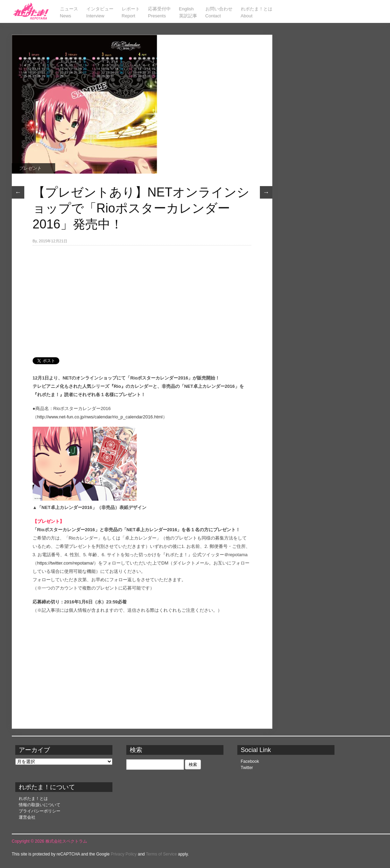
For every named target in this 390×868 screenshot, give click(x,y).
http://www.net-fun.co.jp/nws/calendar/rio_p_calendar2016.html (100, 417)
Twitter (247, 768)
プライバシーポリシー (40, 811)
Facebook (250, 761)
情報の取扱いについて (40, 805)
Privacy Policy (124, 854)
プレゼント (30, 168)
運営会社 (27, 817)
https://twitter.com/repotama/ (65, 563)
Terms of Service (161, 854)
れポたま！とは (33, 799)
